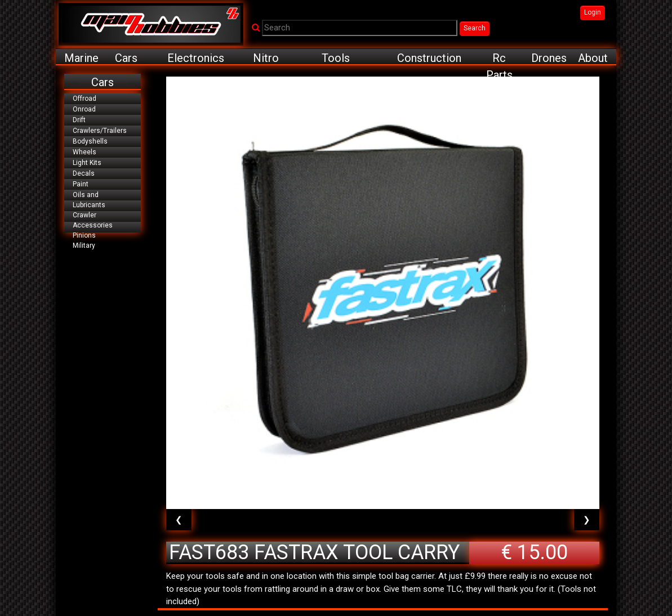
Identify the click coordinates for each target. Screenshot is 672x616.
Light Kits (87, 163)
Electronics (196, 58)
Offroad (84, 99)
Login (593, 12)
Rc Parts (499, 58)
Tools (336, 58)
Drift (79, 120)
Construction (429, 58)
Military (84, 245)
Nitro (266, 58)
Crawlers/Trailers (100, 131)
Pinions (84, 235)
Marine (81, 58)
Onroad (84, 109)
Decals (84, 173)
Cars (126, 58)
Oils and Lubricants (89, 200)
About (593, 58)
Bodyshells (90, 141)
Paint (81, 184)
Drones (549, 58)
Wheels (84, 152)
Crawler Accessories (93, 220)
